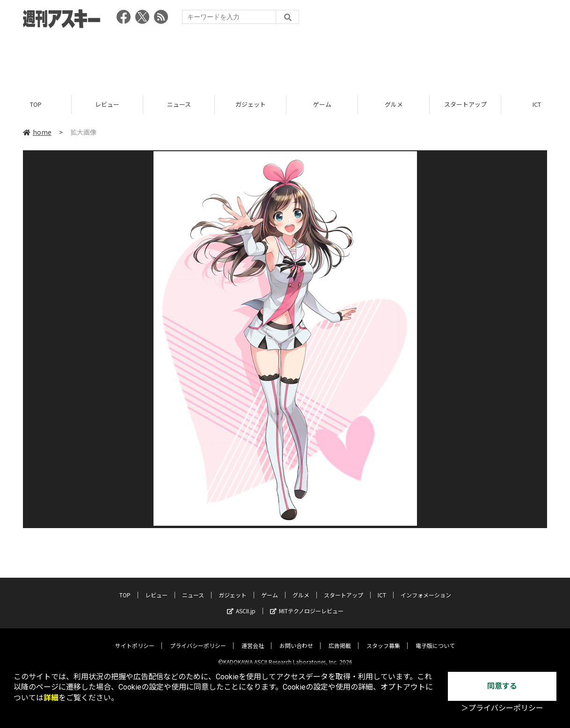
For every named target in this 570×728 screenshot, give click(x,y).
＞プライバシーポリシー (502, 708)
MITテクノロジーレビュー (307, 603)
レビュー (107, 104)
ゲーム (322, 104)
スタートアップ (465, 104)
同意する (502, 686)
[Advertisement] (285, 59)
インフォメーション (426, 587)
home (37, 132)
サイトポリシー (135, 638)
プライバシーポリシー (198, 638)
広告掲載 (340, 638)
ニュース (179, 104)
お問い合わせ (296, 638)
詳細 (51, 698)
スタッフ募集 (383, 638)
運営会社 (253, 638)
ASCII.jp (241, 603)
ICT (382, 587)
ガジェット (251, 104)
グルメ (394, 104)
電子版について (435, 638)
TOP (36, 104)
